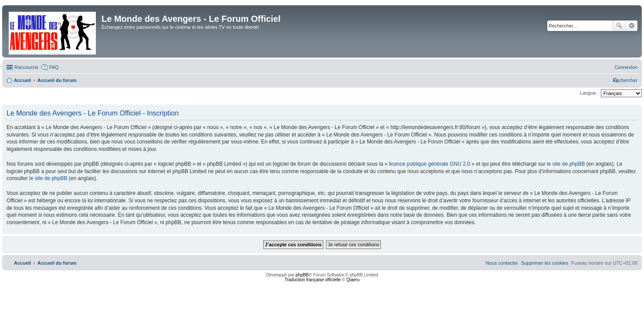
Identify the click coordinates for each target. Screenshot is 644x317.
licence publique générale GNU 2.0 (430, 164)
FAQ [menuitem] (54, 67)
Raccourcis (26, 67)
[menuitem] (626, 67)
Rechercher (619, 26)
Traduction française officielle (313, 280)
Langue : (589, 93)
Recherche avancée (632, 26)
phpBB (302, 275)
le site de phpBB (566, 164)
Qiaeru (353, 280)
